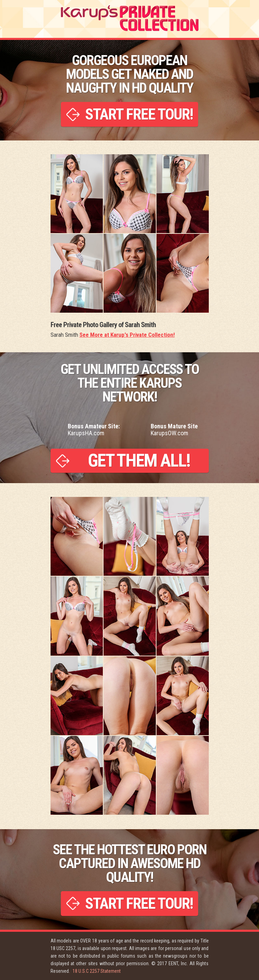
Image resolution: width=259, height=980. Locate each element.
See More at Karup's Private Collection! (127, 335)
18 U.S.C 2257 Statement (97, 971)
